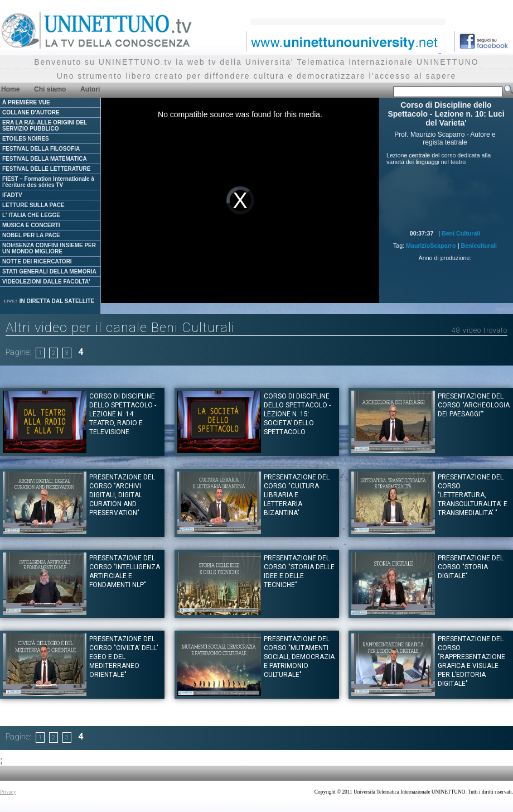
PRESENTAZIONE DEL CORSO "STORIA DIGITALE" (471, 567)
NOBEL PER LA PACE (31, 235)
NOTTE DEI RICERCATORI (37, 261)
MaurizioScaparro (431, 246)
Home (10, 89)
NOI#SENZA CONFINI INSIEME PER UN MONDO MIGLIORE (49, 248)
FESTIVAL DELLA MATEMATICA (45, 159)
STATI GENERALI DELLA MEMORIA (49, 272)
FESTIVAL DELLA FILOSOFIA (41, 149)
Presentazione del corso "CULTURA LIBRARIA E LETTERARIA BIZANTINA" (297, 495)
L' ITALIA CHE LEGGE (31, 215)
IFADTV (12, 195)
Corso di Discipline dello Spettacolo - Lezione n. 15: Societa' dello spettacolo (297, 414)
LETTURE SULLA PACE (33, 205)
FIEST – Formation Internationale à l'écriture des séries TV (48, 182)
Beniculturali (479, 246)
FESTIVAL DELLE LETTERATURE (46, 169)
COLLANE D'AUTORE (31, 112)
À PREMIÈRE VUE (26, 102)
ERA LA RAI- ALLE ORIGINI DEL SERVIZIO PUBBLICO (45, 126)
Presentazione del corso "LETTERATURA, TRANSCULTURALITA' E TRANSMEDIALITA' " (473, 495)
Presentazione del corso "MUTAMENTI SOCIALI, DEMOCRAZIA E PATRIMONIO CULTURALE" (299, 657)
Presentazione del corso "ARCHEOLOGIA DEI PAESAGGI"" (474, 405)
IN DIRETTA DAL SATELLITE (49, 301)
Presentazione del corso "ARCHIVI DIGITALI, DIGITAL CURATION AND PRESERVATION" (122, 495)
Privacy (8, 792)
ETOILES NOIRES (26, 139)
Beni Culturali (461, 233)
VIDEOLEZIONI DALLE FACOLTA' (46, 282)
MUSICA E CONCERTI (31, 225)
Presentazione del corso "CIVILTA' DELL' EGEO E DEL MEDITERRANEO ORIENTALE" (124, 657)
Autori (90, 89)
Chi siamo (50, 89)
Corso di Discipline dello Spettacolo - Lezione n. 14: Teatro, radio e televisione (123, 414)
